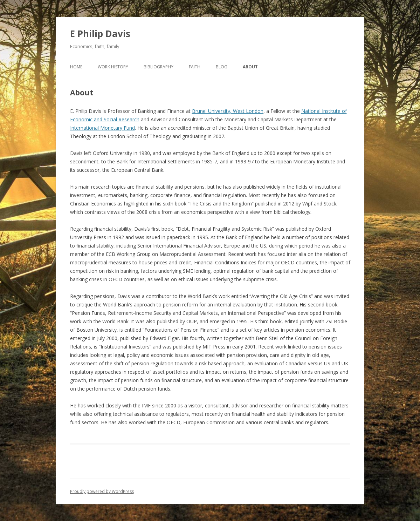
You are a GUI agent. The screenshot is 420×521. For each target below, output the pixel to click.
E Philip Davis (100, 34)
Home (76, 67)
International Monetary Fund (102, 128)
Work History (113, 67)
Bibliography (159, 67)
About (250, 67)
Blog (222, 67)
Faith (195, 67)
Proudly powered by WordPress (102, 491)
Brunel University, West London (228, 111)
